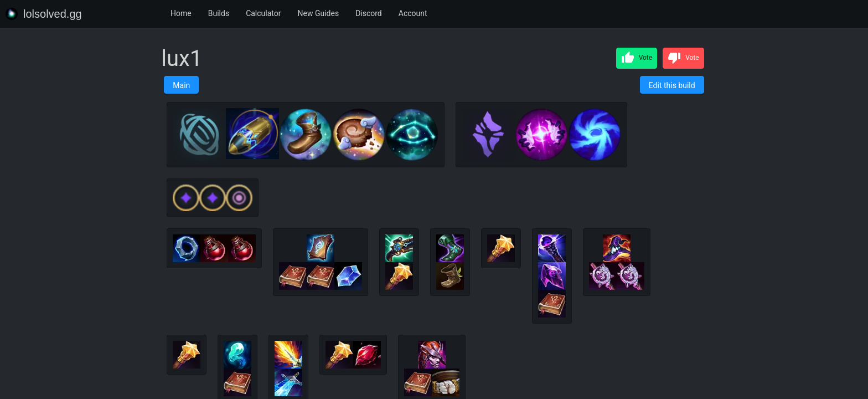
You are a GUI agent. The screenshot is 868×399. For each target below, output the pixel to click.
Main (181, 85)
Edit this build (672, 85)
